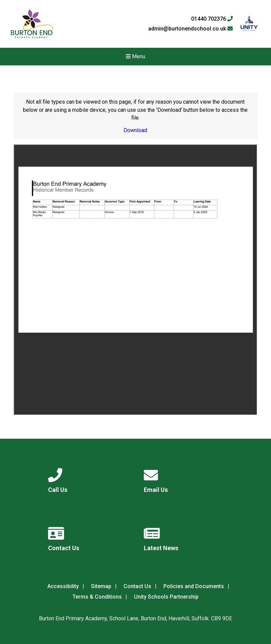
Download (135, 130)
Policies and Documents (194, 586)
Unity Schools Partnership (166, 597)
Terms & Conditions (97, 597)
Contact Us (137, 586)
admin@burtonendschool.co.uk (190, 29)
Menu (135, 56)
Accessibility (63, 586)
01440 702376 (212, 19)
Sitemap (101, 586)
